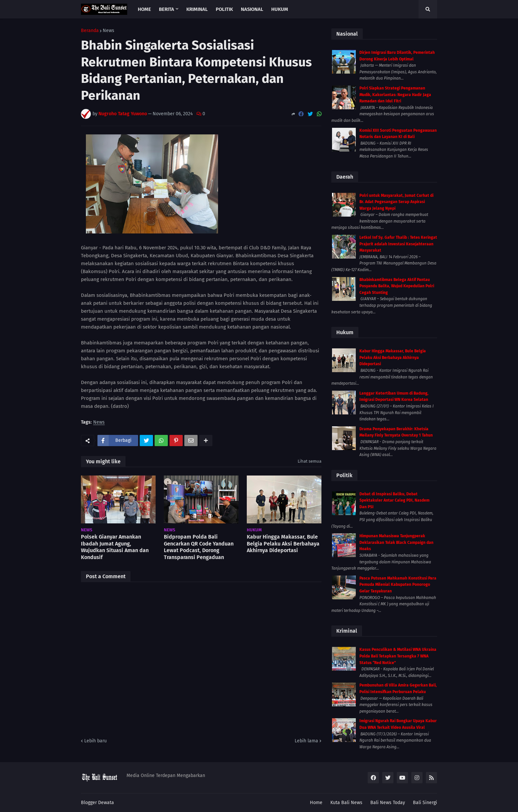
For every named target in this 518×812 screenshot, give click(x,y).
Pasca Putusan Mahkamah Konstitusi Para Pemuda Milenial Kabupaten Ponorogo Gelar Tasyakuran (398, 585)
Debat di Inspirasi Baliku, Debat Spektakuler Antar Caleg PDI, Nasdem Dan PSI (394, 500)
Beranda (90, 31)
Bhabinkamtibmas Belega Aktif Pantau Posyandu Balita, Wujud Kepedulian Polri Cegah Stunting (397, 286)
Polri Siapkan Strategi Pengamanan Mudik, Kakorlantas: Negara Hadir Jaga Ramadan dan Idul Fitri (395, 95)
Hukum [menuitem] (280, 9)
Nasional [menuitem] (252, 9)
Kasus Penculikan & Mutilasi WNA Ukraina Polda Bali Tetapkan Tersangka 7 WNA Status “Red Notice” (398, 656)
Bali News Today (388, 803)
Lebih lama (306, 741)
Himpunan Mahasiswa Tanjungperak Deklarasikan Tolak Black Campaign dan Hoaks (396, 542)
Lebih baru (95, 741)
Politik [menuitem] (224, 9)
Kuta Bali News (346, 803)
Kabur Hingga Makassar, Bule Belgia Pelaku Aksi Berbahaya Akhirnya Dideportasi (283, 544)
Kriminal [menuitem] (197, 9)
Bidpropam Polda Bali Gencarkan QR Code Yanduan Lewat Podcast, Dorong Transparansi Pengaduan (199, 547)
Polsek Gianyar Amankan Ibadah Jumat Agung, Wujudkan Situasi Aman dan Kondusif (115, 547)
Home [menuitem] (144, 9)
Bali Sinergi (425, 803)
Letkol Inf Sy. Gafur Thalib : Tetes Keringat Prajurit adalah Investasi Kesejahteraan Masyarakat (398, 244)
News (109, 31)
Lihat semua (310, 461)
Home (316, 803)
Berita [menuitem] (166, 9)
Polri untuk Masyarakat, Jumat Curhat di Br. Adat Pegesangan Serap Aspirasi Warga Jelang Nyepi (396, 202)
